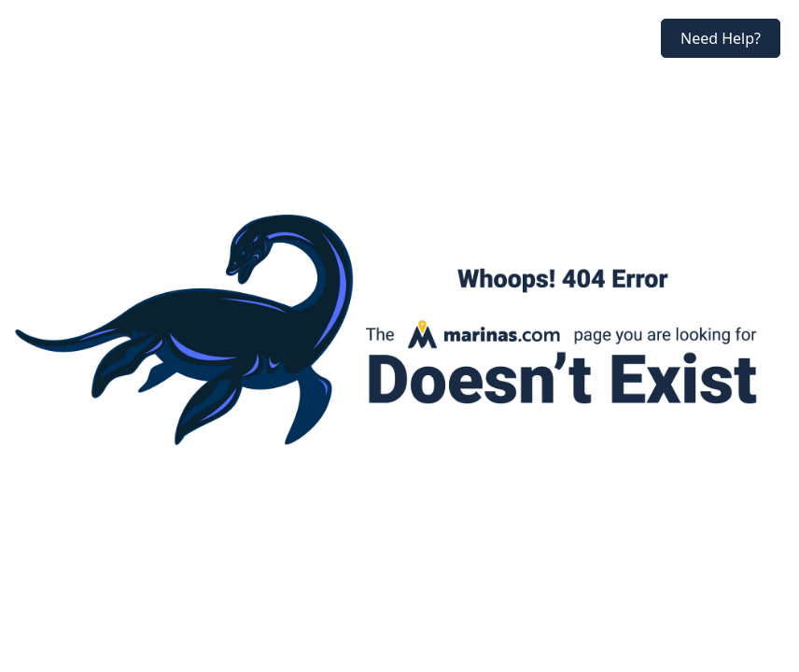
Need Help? (721, 38)
